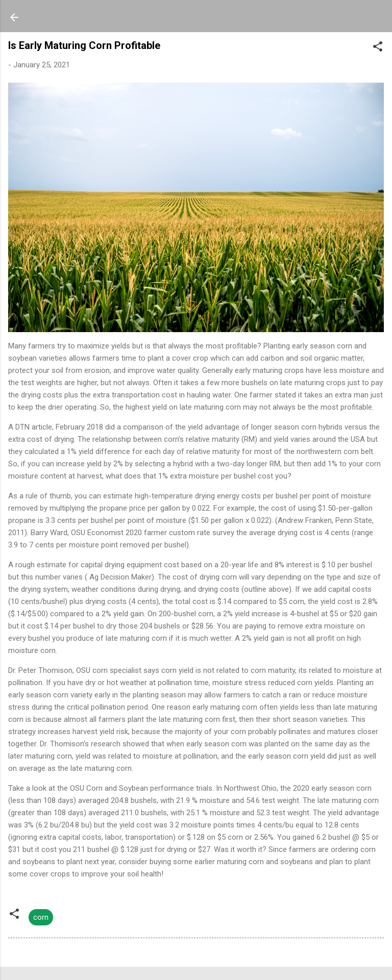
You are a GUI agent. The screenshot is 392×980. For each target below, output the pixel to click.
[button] (378, 48)
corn (41, 917)
